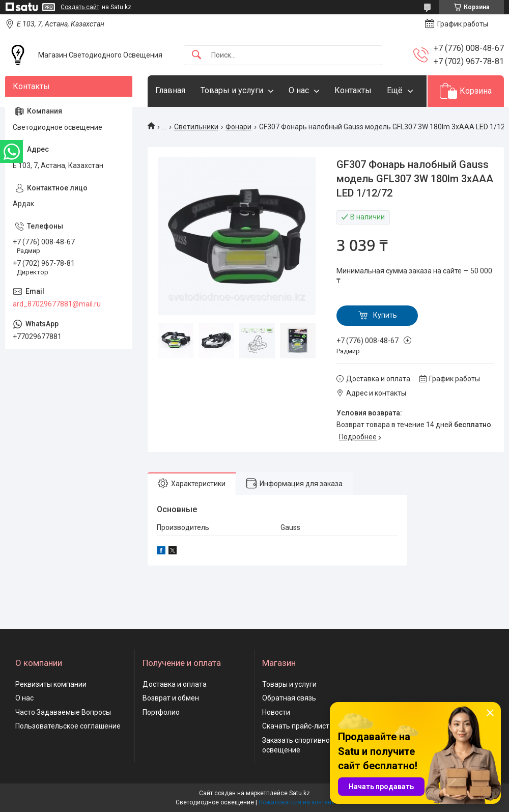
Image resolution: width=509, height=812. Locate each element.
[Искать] (196, 55)
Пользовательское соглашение (68, 726)
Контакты (353, 90)
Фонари (238, 127)
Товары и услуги (232, 90)
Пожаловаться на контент (296, 802)
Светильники (196, 127)
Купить (385, 315)
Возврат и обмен (171, 698)
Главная (170, 90)
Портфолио (161, 712)
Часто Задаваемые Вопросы (63, 712)
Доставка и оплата (175, 684)
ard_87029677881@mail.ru (57, 304)
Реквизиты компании (51, 684)
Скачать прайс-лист (296, 726)
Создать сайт (80, 7)
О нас (299, 90)
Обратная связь (289, 698)
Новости (276, 712)
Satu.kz (300, 793)
